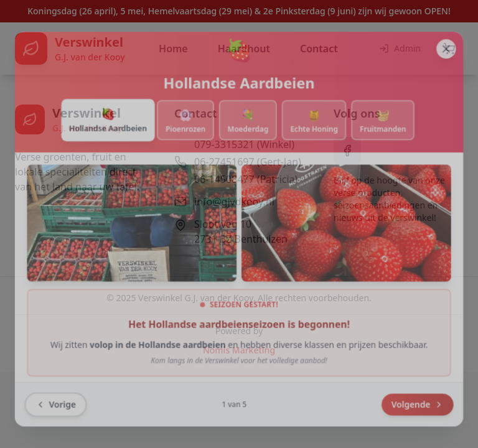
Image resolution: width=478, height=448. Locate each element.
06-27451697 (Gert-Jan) (248, 162)
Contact (319, 49)
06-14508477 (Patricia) (246, 179)
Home (173, 49)
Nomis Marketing (239, 350)
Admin (400, 48)
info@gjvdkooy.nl (234, 202)
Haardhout (244, 49)
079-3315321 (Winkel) (244, 144)
